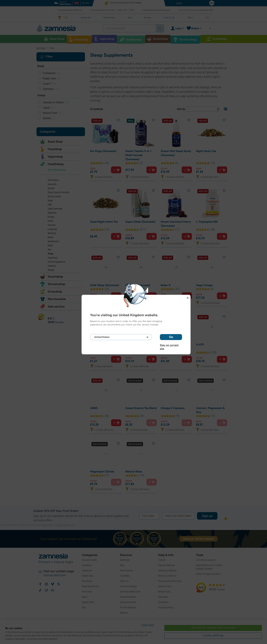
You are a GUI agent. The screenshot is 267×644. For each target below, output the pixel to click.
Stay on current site (169, 345)
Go (171, 337)
